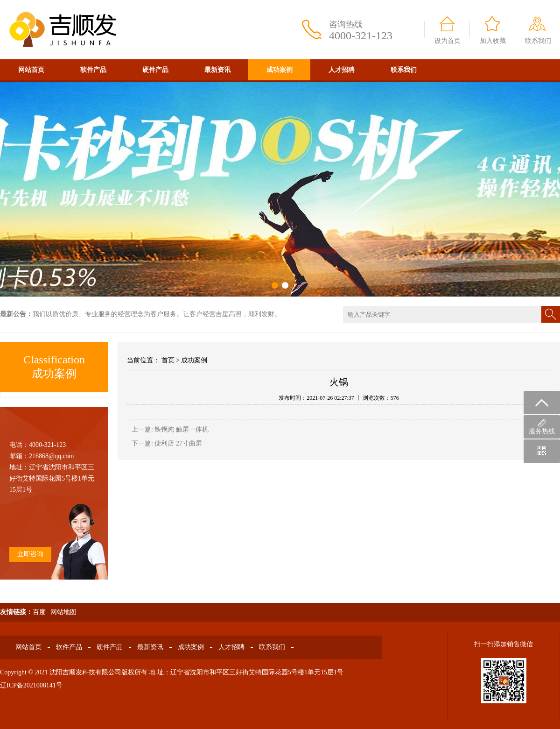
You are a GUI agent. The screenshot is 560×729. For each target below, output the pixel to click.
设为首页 (448, 41)
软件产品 (93, 70)
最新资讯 (217, 70)
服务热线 (542, 427)
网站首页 (31, 70)
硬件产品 (155, 70)
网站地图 (63, 612)
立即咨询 (30, 554)
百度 (39, 612)
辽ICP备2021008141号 (31, 685)
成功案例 (280, 70)
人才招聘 (342, 70)
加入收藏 (493, 41)
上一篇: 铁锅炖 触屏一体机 (170, 429)
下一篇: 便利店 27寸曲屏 (167, 443)
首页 (168, 360)
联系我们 (538, 41)
